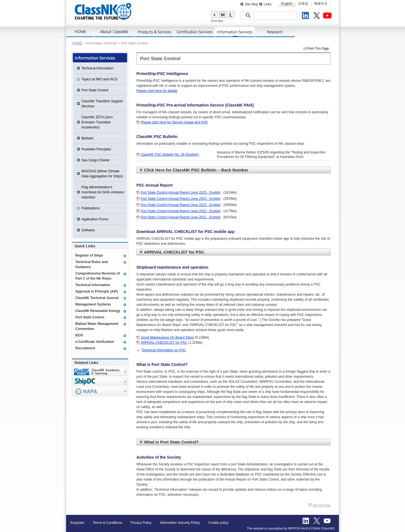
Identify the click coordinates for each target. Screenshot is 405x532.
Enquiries (77, 523)
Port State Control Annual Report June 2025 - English (181, 193)
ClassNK (103, 11)
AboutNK (114, 32)
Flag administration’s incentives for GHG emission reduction (103, 192)
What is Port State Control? (171, 442)
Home (80, 32)
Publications (91, 208)
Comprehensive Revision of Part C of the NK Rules (98, 276)
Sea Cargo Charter (96, 160)
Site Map (251, 4)
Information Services (235, 32)
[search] (262, 16)
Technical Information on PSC (164, 350)
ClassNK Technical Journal (97, 298)
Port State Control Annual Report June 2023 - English (181, 205)
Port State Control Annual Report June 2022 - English (181, 211)
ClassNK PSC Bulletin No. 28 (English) (170, 155)
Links (267, 4)
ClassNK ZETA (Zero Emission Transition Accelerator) (97, 122)
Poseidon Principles (96, 149)
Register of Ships (89, 255)
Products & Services (155, 32)
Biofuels (88, 138)
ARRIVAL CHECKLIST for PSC (174, 252)
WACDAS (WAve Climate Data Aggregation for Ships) (102, 174)
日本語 (303, 4)
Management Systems (93, 304)
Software (88, 230)
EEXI (79, 335)
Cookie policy (218, 523)
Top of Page (321, 505)
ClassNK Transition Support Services (102, 104)
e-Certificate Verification (95, 342)
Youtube (328, 16)
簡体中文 (321, 4)
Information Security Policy (180, 523)
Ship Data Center (100, 382)
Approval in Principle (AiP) (97, 291)
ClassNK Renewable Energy (98, 311)
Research (275, 32)
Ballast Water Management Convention (97, 326)
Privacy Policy (141, 523)
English (287, 4)
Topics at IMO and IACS (100, 79)
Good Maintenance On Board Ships (167, 338)
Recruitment (85, 348)
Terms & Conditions (107, 523)
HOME (77, 43)
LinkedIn (307, 16)
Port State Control (95, 90)
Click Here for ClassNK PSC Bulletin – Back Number (196, 170)
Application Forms (95, 219)
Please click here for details (157, 91)
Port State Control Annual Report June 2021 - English (181, 217)
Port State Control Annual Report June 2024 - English (181, 199)
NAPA (100, 391)
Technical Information (97, 68)
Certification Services (195, 32)
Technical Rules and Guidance (92, 264)
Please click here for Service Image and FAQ (174, 122)
